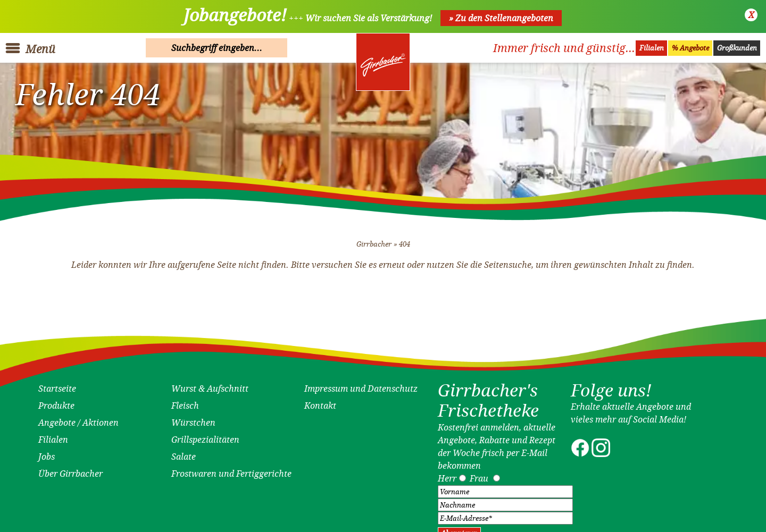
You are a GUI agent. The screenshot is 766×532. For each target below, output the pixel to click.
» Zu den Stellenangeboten (501, 18)
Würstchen (193, 419)
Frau (479, 474)
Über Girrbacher (70, 470)
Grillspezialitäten (205, 436)
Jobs (47, 453)
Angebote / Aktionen (78, 419)
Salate (184, 453)
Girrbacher (374, 240)
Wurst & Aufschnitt (210, 385)
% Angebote (690, 48)
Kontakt (320, 402)
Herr (447, 474)
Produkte (56, 402)
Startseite (57, 385)
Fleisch (185, 402)
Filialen (652, 48)
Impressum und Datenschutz (361, 385)
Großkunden (737, 48)
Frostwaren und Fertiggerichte (231, 470)
